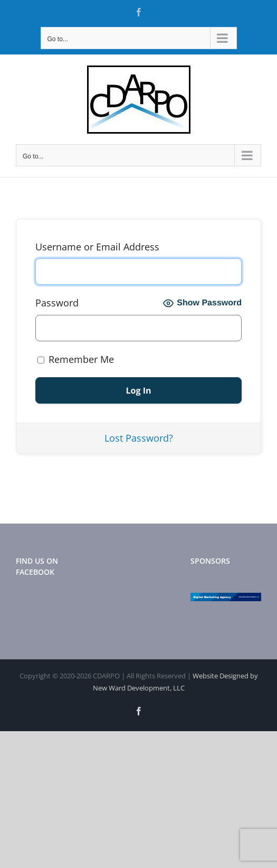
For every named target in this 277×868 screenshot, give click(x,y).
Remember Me (76, 359)
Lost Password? (139, 438)
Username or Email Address (97, 247)
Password (57, 303)
